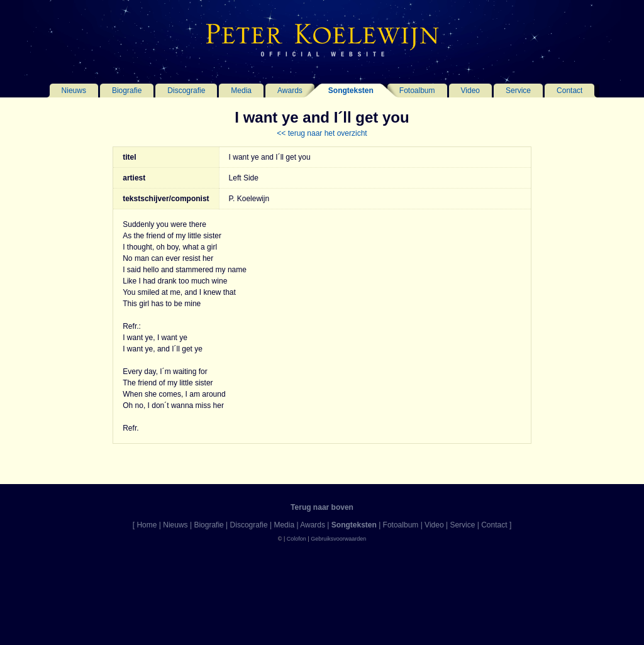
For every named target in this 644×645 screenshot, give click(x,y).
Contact (569, 91)
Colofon (297, 539)
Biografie (127, 91)
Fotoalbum (417, 91)
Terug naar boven (322, 507)
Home (147, 525)
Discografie (186, 91)
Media (241, 91)
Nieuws (74, 91)
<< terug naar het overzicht (322, 133)
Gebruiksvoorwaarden (338, 539)
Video (470, 91)
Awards (290, 91)
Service (518, 91)
